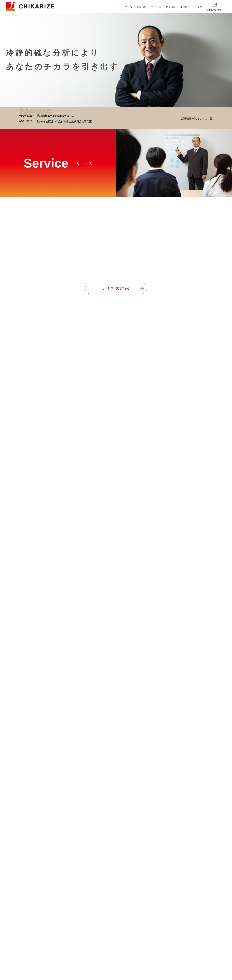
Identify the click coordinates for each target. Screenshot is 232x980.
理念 (82, 927)
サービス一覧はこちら (116, 289)
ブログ (198, 7)
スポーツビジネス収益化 (124, 950)
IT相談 (114, 921)
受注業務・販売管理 (122, 933)
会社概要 (85, 933)
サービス (156, 7)
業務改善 (115, 944)
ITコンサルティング (32, 921)
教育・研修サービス (32, 939)
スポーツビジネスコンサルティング (41, 933)
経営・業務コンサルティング (38, 927)
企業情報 (171, 7)
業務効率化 (116, 927)
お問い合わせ (214, 10)
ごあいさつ (86, 921)
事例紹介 (185, 7)
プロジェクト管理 (120, 939)
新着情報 (142, 7)
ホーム (128, 7)
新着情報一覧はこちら (194, 119)
